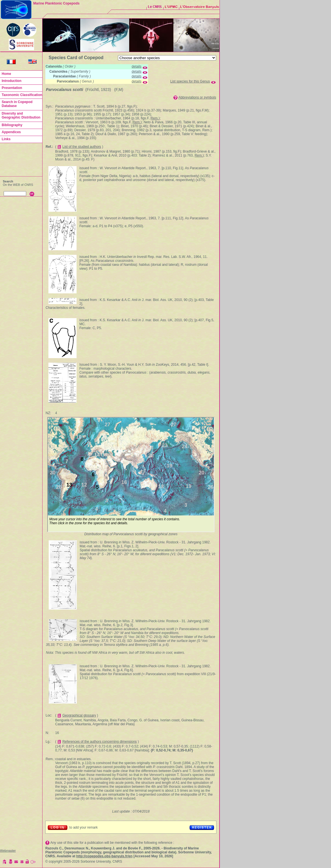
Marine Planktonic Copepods (56, 3)
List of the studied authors (82, 147)
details (137, 66)
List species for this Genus (190, 81)
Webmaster (8, 851)
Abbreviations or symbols (197, 97)
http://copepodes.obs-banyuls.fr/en (104, 856)
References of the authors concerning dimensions (100, 742)
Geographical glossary (79, 715)
